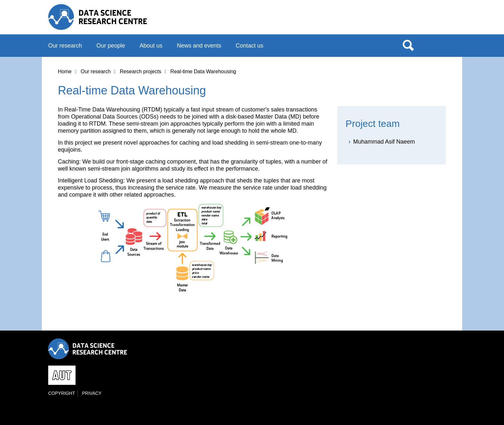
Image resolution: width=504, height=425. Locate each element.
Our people (111, 46)
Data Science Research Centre (98, 17)
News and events (199, 46)
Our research (65, 46)
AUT (443, 20)
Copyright (62, 393)
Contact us (249, 46)
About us (151, 46)
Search (408, 45)
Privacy (92, 393)
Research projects (141, 71)
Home (65, 71)
